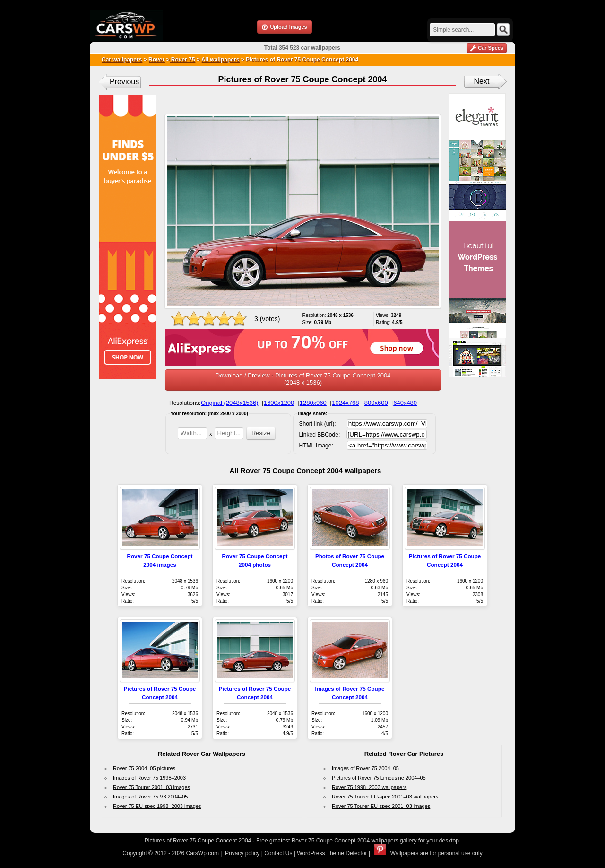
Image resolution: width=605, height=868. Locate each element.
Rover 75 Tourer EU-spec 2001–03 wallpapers (385, 797)
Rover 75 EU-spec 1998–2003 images (157, 806)
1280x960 (313, 403)
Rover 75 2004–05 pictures (144, 768)
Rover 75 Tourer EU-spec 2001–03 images (381, 806)
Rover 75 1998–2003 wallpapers (369, 787)
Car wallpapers (122, 60)
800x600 (376, 403)
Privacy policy (242, 853)
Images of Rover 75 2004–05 (365, 768)
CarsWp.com (203, 853)
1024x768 (345, 403)
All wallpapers (220, 60)
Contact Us (278, 853)
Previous (124, 82)
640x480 (405, 403)
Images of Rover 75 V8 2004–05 (150, 797)
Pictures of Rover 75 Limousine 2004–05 (379, 778)
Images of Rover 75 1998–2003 (149, 778)
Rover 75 (182, 60)
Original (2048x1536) (229, 403)
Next (482, 81)
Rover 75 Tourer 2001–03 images (151, 787)
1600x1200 (279, 403)
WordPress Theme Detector (332, 853)
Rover (156, 60)
